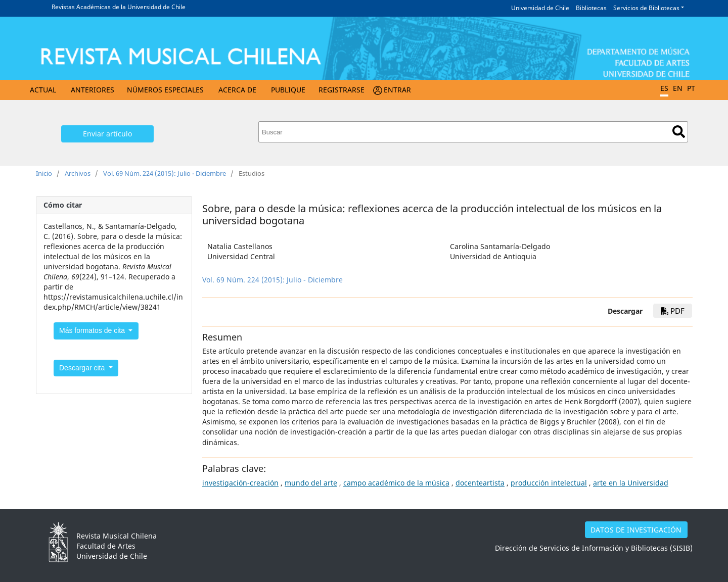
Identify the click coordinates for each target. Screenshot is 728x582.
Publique (288, 90)
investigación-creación (240, 483)
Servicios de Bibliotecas (646, 8)
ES (664, 88)
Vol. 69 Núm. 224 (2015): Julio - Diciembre (165, 173)
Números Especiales (165, 90)
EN (678, 88)
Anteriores (93, 90)
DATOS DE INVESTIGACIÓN (636, 530)
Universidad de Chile (540, 8)
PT (691, 88)
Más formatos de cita (93, 330)
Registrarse (342, 90)
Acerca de (237, 90)
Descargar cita (83, 368)
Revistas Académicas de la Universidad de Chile (119, 7)
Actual (43, 90)
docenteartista (480, 483)
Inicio (44, 173)
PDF (673, 311)
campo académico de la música (396, 483)
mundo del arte (311, 483)
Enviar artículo (107, 134)
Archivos (78, 173)
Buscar (679, 132)
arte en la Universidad (631, 483)
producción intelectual (549, 483)
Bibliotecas (591, 8)
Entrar (397, 90)
